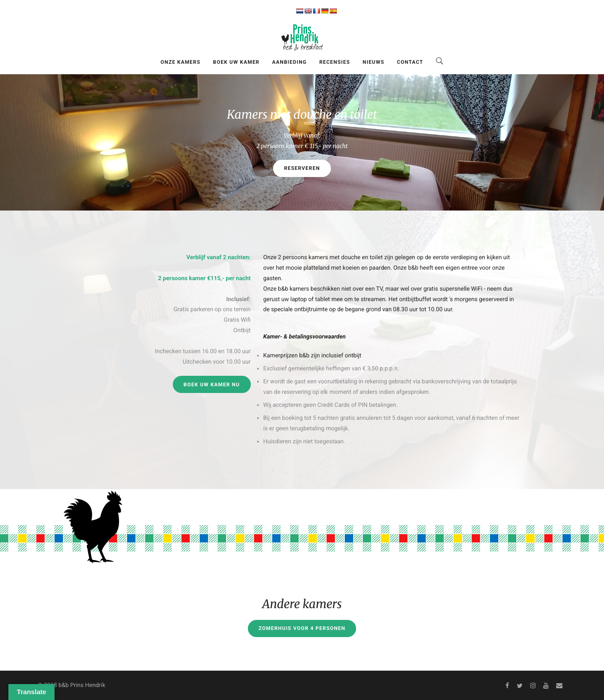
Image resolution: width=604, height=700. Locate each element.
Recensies (335, 62)
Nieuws (374, 62)
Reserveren (302, 168)
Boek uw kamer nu (212, 385)
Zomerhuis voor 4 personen (302, 628)
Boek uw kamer (236, 62)
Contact (410, 62)
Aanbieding (289, 62)
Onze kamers (181, 62)
